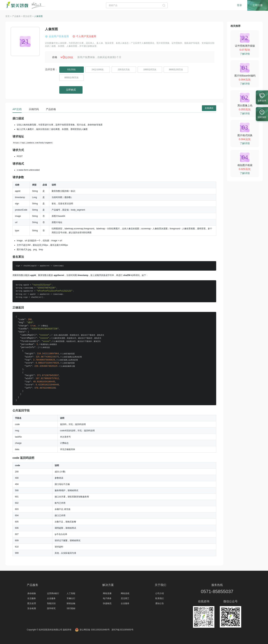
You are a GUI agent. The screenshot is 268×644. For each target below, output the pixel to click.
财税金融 (71, 603)
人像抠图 (38, 16)
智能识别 (51, 603)
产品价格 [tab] (51, 109)
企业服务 (51, 598)
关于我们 (160, 585)
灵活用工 (125, 598)
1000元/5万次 (150, 70)
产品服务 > (18, 16)
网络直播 (107, 593)
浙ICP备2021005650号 (122, 630)
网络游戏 (125, 593)
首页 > (9, 16)
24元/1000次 (98, 70)
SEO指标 (71, 608)
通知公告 (160, 603)
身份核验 (32, 593)
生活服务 (32, 598)
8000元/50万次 (72, 78)
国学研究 (51, 608)
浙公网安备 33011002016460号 (92, 630)
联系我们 (160, 598)
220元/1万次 (124, 70)
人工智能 (71, 593)
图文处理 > (29, 16)
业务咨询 (262, 97)
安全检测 (32, 608)
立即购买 (71, 90)
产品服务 (33, 585)
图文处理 (32, 603)
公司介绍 (160, 593)
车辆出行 (71, 598)
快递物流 (107, 603)
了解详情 (245, 54)
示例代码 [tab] (34, 109)
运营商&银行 (53, 593)
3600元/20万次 (176, 70)
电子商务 (107, 598)
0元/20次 (72, 70)
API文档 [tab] (17, 109)
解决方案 (108, 585)
